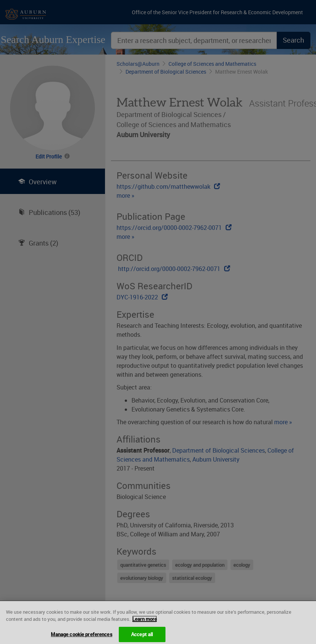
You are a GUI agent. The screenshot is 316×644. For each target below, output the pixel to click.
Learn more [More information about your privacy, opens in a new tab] (145, 622)
